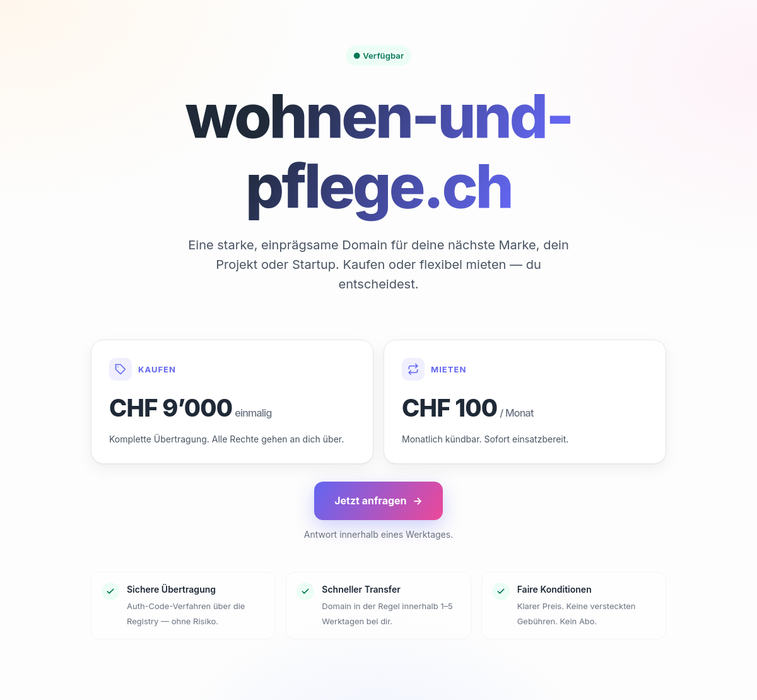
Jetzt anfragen (378, 501)
